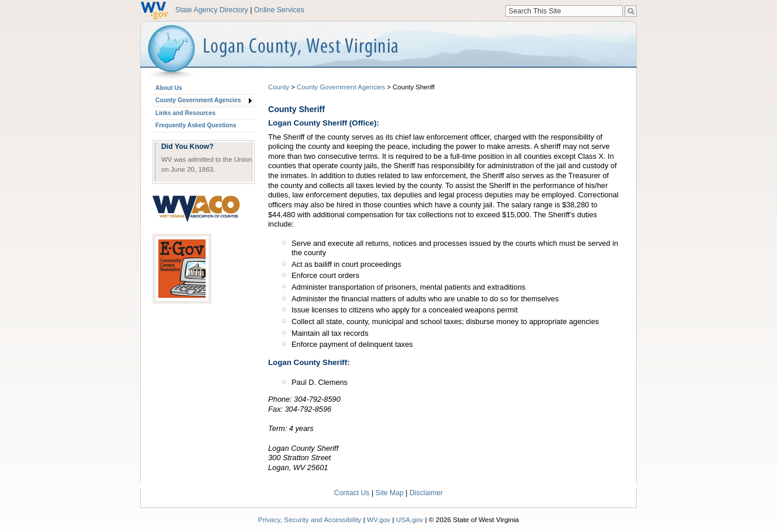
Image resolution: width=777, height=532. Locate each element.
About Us (169, 88)
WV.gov (379, 519)
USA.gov (410, 519)
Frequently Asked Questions (196, 125)
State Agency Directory (212, 10)
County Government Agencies (198, 100)
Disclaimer (426, 493)
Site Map (390, 493)
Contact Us (352, 493)
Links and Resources (185, 113)
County (279, 87)
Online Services (279, 10)
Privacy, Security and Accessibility (310, 519)
